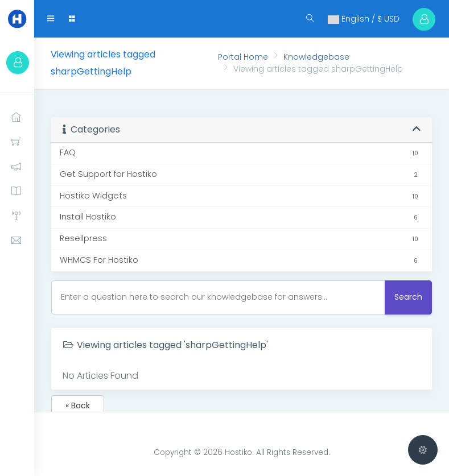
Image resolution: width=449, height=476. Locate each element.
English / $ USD (361, 19)
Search (408, 297)
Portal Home (243, 57)
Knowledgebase (316, 57)
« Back (78, 405)
